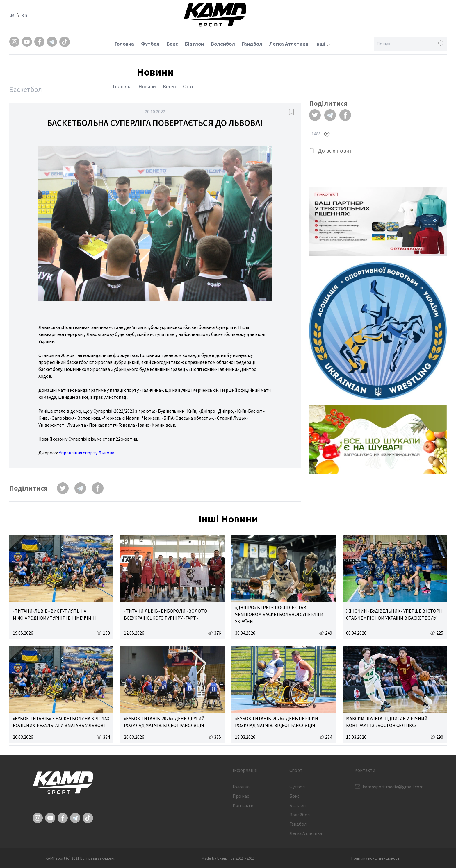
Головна (124, 44)
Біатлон (194, 44)
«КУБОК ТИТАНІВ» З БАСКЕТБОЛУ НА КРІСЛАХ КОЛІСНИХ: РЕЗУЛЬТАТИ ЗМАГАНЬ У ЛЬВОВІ (61, 722)
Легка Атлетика (289, 44)
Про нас (241, 796)
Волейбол (223, 44)
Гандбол (252, 44)
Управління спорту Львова (87, 453)
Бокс (172, 44)
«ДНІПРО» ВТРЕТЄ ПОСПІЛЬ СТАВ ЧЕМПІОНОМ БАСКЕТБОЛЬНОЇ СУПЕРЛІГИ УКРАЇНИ (279, 614)
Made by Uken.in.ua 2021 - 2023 (228, 858)
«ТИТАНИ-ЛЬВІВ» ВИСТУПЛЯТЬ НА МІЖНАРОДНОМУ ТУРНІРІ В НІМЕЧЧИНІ (54, 614)
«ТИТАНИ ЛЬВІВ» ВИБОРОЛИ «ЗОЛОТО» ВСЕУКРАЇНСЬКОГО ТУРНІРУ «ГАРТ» (166, 614)
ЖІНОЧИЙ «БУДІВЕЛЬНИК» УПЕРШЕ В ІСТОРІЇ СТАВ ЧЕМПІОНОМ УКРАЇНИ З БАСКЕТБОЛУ (394, 614)
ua (12, 15)
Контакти (243, 805)
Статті (190, 86)
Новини (147, 86)
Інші (323, 44)
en (25, 15)
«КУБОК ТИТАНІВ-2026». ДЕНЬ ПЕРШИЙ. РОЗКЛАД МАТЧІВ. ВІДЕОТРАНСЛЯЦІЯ (277, 722)
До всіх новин (335, 150)
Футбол (150, 44)
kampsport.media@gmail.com (393, 787)
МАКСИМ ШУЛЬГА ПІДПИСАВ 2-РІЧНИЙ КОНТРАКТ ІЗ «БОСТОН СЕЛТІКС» (387, 722)
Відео (169, 86)
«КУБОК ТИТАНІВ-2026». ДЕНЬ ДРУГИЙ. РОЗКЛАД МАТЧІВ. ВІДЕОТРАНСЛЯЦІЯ (165, 722)
